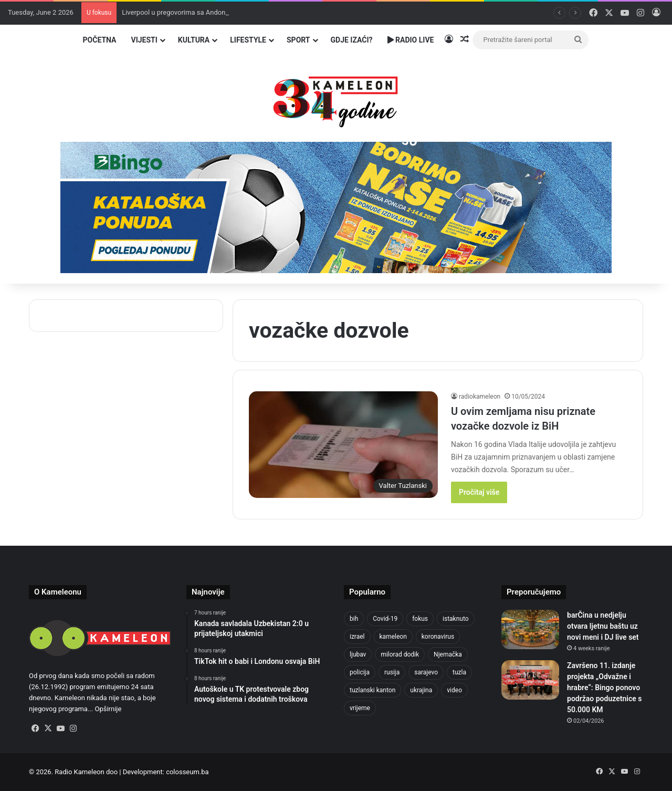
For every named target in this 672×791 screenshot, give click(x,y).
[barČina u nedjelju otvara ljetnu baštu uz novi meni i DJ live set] (530, 629)
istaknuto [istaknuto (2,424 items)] (456, 619)
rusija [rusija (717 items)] (392, 672)
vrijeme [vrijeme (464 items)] (360, 708)
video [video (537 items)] (454, 690)
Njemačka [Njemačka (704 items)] (448, 654)
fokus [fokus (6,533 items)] (420, 619)
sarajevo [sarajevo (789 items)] (426, 672)
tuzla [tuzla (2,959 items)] (459, 672)
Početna (100, 40)
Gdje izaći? (352, 40)
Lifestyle (248, 40)
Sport (298, 40)
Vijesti (144, 40)
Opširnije (108, 709)
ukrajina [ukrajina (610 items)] (421, 690)
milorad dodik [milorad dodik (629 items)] (400, 654)
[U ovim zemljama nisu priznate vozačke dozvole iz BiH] (343, 445)
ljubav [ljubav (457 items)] (358, 654)
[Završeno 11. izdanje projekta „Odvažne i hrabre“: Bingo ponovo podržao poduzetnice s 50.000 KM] (530, 680)
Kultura (194, 40)
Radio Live (411, 40)
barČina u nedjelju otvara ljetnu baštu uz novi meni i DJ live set (603, 626)
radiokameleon (480, 397)
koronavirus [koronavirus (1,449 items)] (438, 637)
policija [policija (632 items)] (360, 672)
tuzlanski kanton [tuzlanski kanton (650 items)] (372, 690)
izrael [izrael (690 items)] (357, 637)
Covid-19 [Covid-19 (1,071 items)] (385, 619)
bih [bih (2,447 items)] (354, 619)
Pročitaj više (479, 492)
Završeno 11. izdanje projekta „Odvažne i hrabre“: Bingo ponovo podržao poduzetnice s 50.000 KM (604, 688)
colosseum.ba (187, 772)
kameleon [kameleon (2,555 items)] (393, 637)
